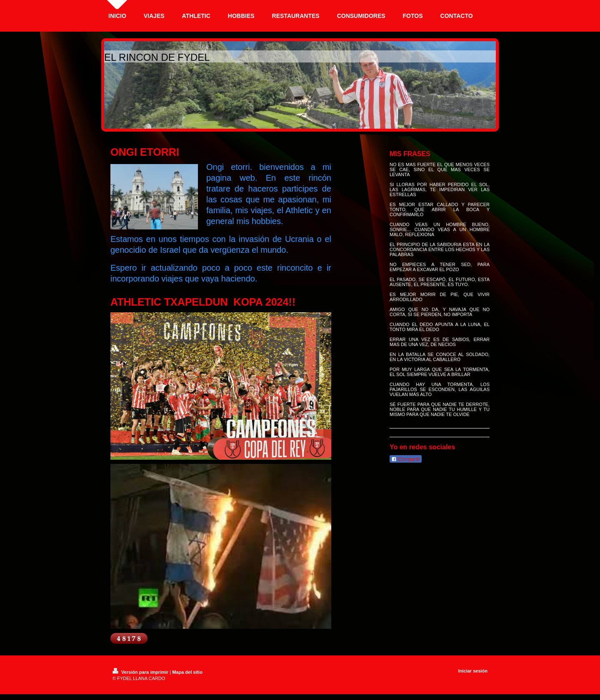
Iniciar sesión (473, 671)
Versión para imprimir (141, 672)
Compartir (406, 459)
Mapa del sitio (187, 672)
